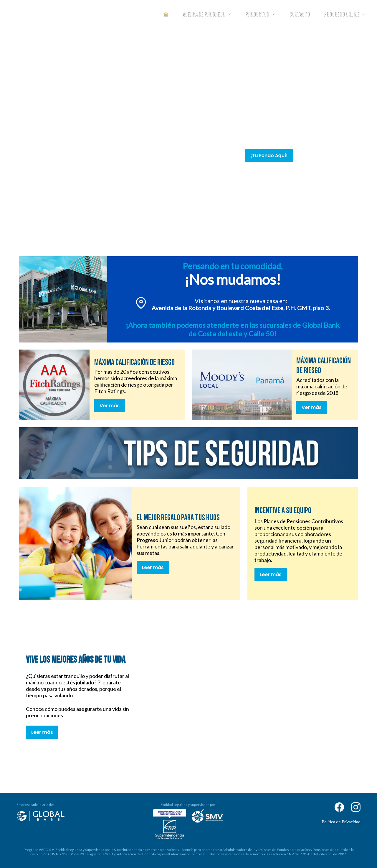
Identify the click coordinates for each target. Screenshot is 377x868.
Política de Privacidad (341, 822)
